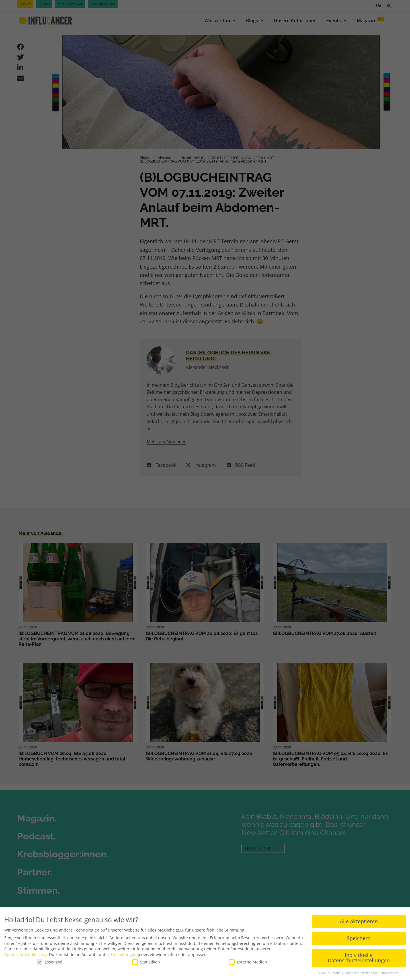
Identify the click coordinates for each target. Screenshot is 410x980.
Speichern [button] (359, 938)
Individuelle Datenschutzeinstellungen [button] (359, 957)
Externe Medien (248, 962)
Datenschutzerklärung (25, 954)
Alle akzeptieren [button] (359, 921)
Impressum (390, 973)
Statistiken (146, 962)
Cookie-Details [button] (330, 973)
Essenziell (50, 962)
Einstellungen (124, 954)
